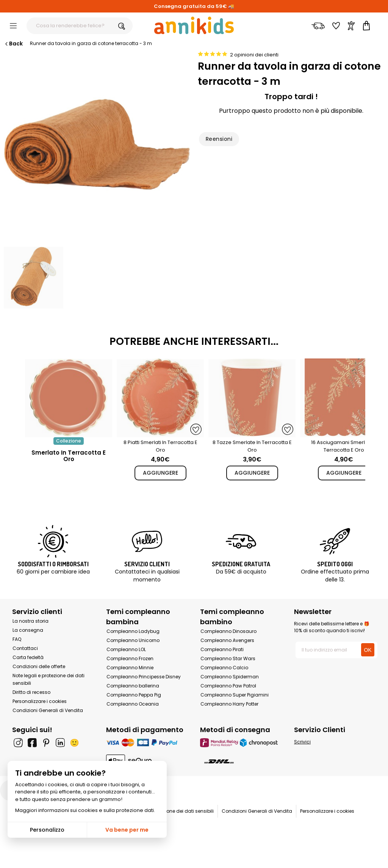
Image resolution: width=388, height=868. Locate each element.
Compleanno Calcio (224, 668)
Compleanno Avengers (227, 640)
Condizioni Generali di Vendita (48, 710)
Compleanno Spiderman (230, 677)
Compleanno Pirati (222, 649)
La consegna (28, 630)
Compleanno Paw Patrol (228, 686)
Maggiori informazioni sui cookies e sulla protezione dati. (85, 810)
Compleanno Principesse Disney (144, 677)
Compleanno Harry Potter (229, 704)
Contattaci (25, 648)
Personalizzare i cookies (40, 701)
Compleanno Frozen (130, 658)
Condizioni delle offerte (39, 666)
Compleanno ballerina (133, 686)
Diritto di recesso (31, 692)
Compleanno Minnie (130, 668)
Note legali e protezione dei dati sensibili (168, 811)
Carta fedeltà (28, 657)
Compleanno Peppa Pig (134, 695)
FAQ (17, 639)
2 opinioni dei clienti (254, 55)
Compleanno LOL (126, 649)
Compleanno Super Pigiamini (235, 695)
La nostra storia (31, 621)
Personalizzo (47, 830)
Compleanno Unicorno (133, 640)
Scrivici (302, 742)
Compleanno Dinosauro (228, 631)
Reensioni (219, 139)
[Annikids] (194, 25)
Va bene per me (127, 830)
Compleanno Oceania (133, 704)
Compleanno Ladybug (133, 631)
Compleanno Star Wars (228, 658)
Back (13, 44)
